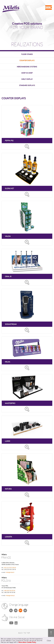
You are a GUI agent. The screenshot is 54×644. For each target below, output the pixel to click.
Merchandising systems (27, 67)
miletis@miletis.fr (10, 572)
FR (16, 610)
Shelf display (27, 79)
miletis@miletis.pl (10, 595)
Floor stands (27, 54)
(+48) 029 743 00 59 (9, 591)
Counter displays (27, 60)
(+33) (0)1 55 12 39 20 (10, 568)
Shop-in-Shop (27, 73)
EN (21, 610)
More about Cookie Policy (27, 642)
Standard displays (27, 85)
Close (49, 641)
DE (25, 610)
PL (11, 610)
